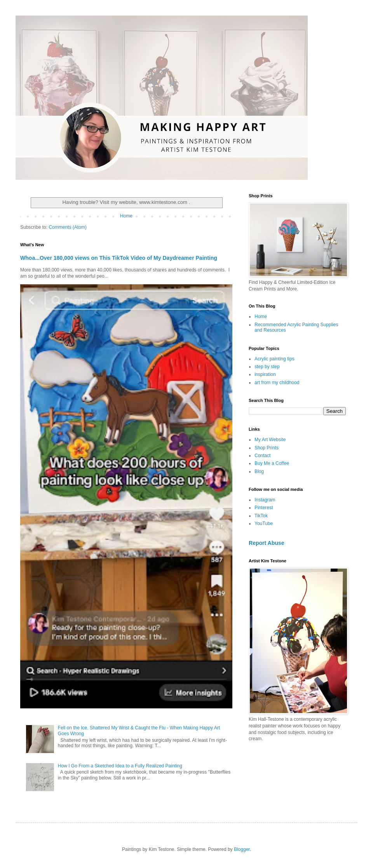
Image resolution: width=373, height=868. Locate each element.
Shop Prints (267, 448)
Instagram (265, 500)
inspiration (265, 374)
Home (126, 216)
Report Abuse (266, 543)
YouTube (264, 524)
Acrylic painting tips (275, 359)
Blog (259, 471)
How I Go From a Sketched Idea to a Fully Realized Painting (120, 766)
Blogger (242, 849)
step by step (267, 367)
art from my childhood (277, 383)
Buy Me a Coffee (272, 463)
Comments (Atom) (67, 227)
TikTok (261, 516)
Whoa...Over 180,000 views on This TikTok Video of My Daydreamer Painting (119, 258)
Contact (262, 456)
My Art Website (270, 440)
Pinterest (264, 508)
